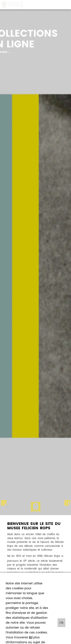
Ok (61, 623)
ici (31, 637)
